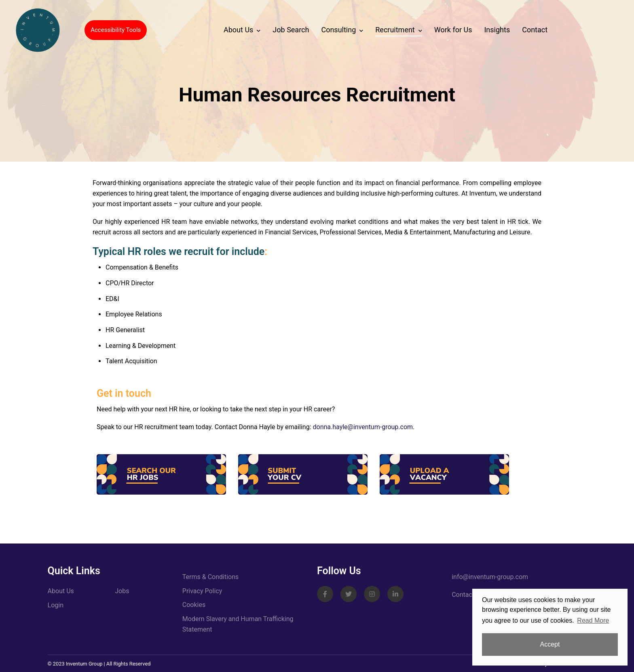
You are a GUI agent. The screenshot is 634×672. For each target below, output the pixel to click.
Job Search (291, 30)
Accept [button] (550, 644)
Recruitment (395, 30)
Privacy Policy (202, 591)
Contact (535, 30)
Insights (497, 30)
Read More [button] (593, 620)
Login (56, 605)
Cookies (194, 605)
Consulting (338, 30)
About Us (238, 30)
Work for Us (453, 30)
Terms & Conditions (211, 577)
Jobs (122, 591)
